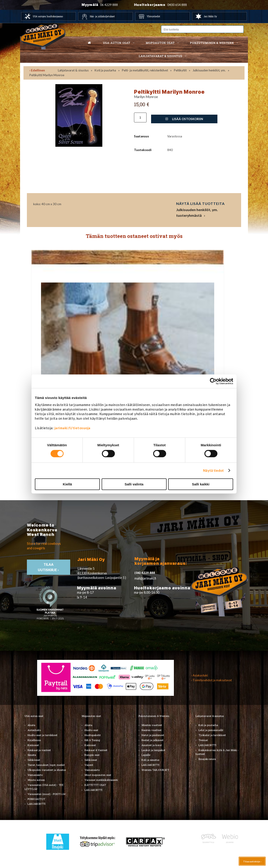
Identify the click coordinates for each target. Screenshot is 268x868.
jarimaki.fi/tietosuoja (72, 428)
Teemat (203, 740)
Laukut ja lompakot (153, 750)
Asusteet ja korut (152, 745)
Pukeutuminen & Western (154, 716)
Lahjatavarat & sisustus (160, 56)
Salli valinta (134, 484)
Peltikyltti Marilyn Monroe (47, 75)
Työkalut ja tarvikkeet (212, 735)
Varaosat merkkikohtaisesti (101, 780)
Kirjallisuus (34, 740)
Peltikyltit (180, 70)
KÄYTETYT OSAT (95, 785)
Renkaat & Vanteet (96, 750)
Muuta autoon (36, 780)
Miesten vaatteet (152, 725)
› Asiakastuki (199, 675)
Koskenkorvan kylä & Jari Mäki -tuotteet (217, 752)
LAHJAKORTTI (36, 804)
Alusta (31, 725)
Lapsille (146, 755)
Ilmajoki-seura (207, 759)
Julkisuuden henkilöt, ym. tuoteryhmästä (197, 213)
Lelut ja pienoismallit (211, 730)
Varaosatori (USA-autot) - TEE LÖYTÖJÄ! (44, 787)
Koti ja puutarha (105, 70)
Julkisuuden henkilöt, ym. (209, 70)
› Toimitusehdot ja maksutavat (211, 680)
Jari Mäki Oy (210, 16)
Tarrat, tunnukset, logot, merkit (46, 765)
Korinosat (33, 745)
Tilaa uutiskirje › (252, 861)
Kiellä (67, 484)
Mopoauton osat (160, 43)
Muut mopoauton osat (98, 775)
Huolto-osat (91, 730)
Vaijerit (89, 765)
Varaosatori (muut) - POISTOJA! (47, 794)
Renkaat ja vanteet (39, 750)
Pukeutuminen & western (212, 43)
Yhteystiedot (153, 16)
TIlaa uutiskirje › (49, 567)
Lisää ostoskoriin (184, 119)
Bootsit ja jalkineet (152, 740)
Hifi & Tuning (92, 740)
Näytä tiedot (213, 470)
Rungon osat (92, 755)
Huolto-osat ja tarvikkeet (43, 735)
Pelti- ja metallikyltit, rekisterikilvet (145, 70)
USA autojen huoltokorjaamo (48, 16)
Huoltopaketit (93, 735)
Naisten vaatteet (152, 730)
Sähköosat (34, 760)
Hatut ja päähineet (153, 735)
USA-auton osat (116, 43)
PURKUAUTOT (36, 799)
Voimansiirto (35, 775)
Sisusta (32, 755)
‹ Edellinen (37, 70)
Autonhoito (34, 730)
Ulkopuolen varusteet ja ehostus (47, 770)
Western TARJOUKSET (155, 770)
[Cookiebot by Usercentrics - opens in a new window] (213, 381)
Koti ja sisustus (150, 760)
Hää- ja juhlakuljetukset (102, 16)
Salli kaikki (201, 484)
